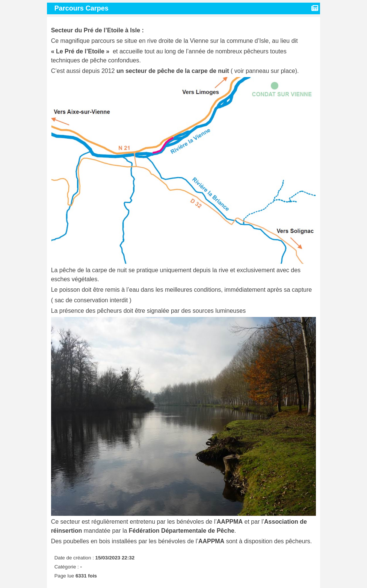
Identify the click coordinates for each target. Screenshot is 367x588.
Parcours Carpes (82, 8)
